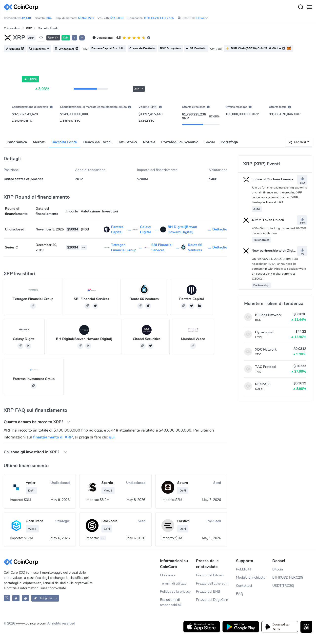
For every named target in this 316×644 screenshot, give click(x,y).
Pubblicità (244, 569)
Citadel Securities (147, 339)
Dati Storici (127, 142)
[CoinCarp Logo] (22, 7)
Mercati (39, 142)
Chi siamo (168, 575)
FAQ (240, 594)
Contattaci (244, 586)
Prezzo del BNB (208, 592)
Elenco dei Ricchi (97, 142)
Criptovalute (12, 28)
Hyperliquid (264, 332)
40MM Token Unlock (264, 220)
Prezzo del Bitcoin (210, 575)
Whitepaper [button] (66, 49)
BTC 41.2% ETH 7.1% (159, 18)
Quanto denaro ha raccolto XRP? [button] (37, 422)
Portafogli (229, 142)
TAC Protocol (266, 367)
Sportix (107, 483)
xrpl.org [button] (15, 49)
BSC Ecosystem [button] (170, 48)
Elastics (183, 521)
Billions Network (268, 315)
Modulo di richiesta (251, 578)
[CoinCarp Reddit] (26, 598)
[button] (82, 38)
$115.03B (117, 18)
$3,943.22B (86, 18)
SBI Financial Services (91, 299)
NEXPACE (263, 384)
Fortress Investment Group (34, 379)
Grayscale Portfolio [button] (142, 48)
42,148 (26, 18)
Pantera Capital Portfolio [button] (108, 48)
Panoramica (17, 142)
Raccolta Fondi (64, 142)
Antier (30, 483)
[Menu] (309, 7)
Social (210, 142)
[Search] (300, 7)
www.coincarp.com (31, 623)
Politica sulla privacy (175, 592)
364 (49, 18)
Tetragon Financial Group (33, 299)
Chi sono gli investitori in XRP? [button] (35, 452)
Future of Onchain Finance (268, 179)
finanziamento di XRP (53, 437)
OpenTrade (34, 521)
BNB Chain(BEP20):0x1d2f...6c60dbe (256, 48)
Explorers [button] (39, 49)
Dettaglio (220, 229)
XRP (29, 28)
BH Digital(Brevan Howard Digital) (84, 339)
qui (112, 437)
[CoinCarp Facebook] (16, 598)
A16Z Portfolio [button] (196, 48)
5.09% (30, 79)
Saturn (183, 483)
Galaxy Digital (24, 339)
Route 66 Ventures (144, 299)
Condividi (298, 142)
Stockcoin (109, 521)
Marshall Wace (193, 339)
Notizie (149, 142)
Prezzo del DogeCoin (212, 600)
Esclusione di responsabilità (171, 602)
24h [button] (139, 89)
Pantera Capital (192, 299)
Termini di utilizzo (173, 583)
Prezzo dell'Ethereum (212, 583)
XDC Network (266, 350)
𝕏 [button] (75, 38)
